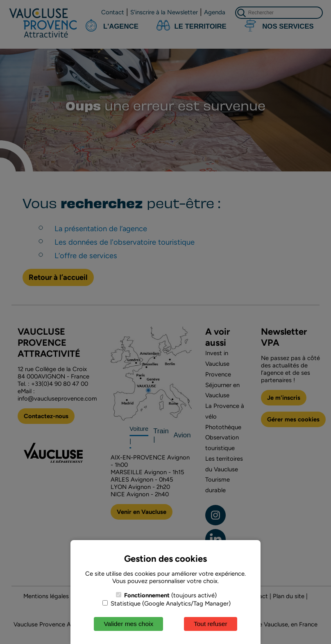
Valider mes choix (128, 624)
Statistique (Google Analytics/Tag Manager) (167, 603)
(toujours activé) (166, 595)
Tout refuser (211, 624)
